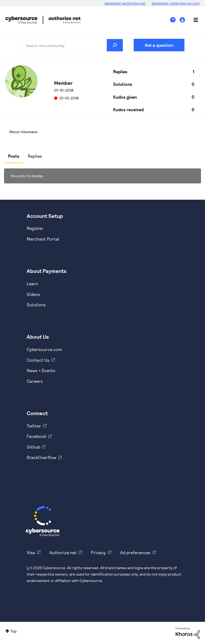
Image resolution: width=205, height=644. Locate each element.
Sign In (183, 20)
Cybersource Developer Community (21, 20)
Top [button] (13, 631)
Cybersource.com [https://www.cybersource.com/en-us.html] (44, 349)
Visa (31, 552)
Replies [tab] (35, 156)
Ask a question (159, 45)
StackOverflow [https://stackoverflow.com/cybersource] (42, 457)
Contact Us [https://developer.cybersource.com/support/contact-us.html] (38, 360)
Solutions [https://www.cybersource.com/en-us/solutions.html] (36, 305)
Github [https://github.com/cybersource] (33, 447)
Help (175, 20)
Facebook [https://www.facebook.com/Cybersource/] (36, 436)
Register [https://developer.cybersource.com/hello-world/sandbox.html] (35, 228)
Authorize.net (63, 552)
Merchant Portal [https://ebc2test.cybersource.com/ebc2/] (43, 239)
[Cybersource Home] (43, 521)
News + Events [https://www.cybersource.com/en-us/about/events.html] (41, 370)
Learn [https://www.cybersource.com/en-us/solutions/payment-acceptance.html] (32, 284)
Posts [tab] (14, 156)
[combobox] (72, 45)
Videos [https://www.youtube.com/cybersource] (33, 294)
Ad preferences (135, 552)
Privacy (98, 552)
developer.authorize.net (125, 3)
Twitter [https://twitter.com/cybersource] (34, 426)
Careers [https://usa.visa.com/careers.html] (35, 381)
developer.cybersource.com (176, 3)
